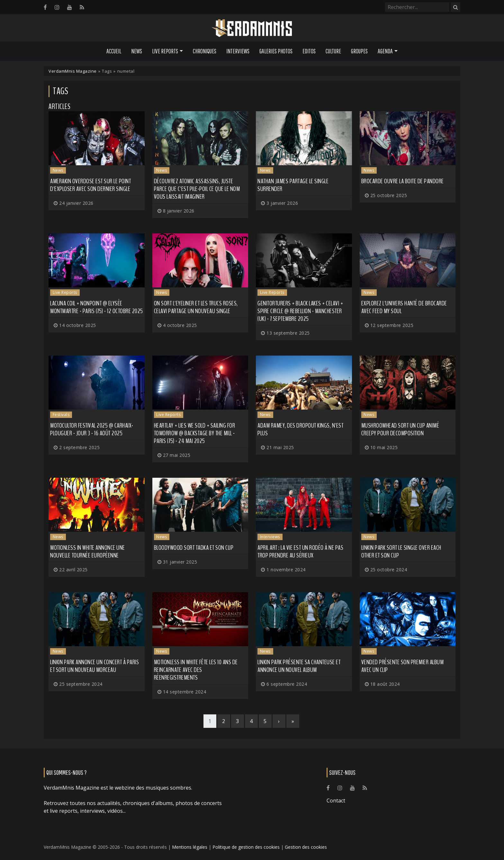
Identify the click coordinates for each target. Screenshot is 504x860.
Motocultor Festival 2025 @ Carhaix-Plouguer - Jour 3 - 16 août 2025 (92, 429)
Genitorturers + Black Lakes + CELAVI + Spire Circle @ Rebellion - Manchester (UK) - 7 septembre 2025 (300, 311)
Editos (309, 51)
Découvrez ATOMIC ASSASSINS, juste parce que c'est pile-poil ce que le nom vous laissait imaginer (197, 189)
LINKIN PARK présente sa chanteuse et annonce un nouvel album (299, 666)
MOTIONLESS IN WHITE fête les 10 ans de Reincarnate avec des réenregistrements (196, 670)
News (137, 51)
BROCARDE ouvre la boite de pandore (403, 181)
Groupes (359, 51)
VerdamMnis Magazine (73, 71)
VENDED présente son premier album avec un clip (403, 666)
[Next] (279, 721)
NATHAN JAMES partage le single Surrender (293, 185)
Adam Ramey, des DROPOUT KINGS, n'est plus (300, 429)
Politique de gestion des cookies (246, 847)
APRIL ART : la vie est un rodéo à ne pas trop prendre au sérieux (300, 552)
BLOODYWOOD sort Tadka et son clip (194, 548)
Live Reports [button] (165, 51)
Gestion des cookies (306, 847)
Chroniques (205, 51)
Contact (336, 801)
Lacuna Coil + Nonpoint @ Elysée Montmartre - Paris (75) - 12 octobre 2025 (97, 307)
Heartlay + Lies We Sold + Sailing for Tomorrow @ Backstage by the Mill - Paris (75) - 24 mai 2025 (195, 433)
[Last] (293, 721)
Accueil (114, 51)
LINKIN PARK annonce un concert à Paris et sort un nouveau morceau (94, 666)
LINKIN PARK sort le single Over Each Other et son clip (401, 552)
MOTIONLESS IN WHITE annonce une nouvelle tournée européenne (88, 552)
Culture (333, 51)
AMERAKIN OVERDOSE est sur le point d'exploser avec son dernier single (90, 185)
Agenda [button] (385, 51)
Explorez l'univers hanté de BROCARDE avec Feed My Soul (404, 307)
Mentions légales (190, 847)
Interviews (238, 51)
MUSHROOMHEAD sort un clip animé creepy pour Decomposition (400, 429)
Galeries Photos (276, 51)
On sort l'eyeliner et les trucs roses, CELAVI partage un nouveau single (196, 307)
